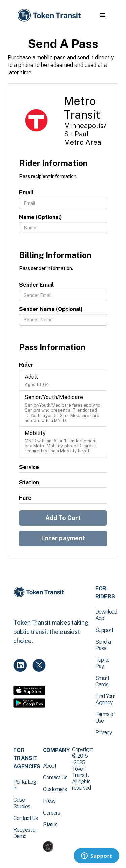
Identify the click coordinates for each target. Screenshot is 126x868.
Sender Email (36, 285)
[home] (49, 16)
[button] (103, 15)
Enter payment (63, 538)
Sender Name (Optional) (51, 309)
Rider (26, 365)
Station (29, 483)
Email (26, 193)
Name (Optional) (41, 217)
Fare (25, 498)
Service (29, 467)
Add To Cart (63, 518)
